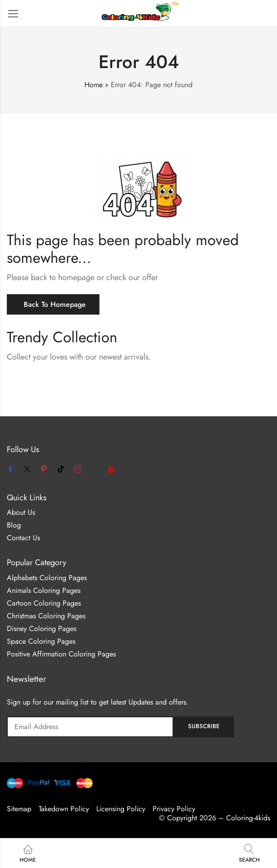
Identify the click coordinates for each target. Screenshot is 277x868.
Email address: (90, 727)
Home (94, 85)
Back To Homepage (55, 304)
